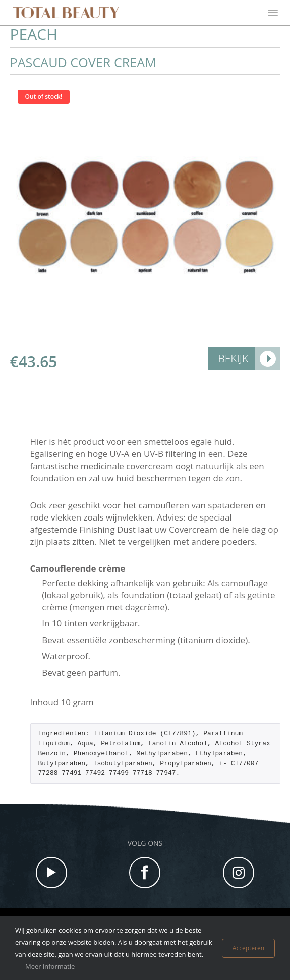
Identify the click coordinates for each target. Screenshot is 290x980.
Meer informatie (50, 966)
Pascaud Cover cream (83, 62)
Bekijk (234, 358)
